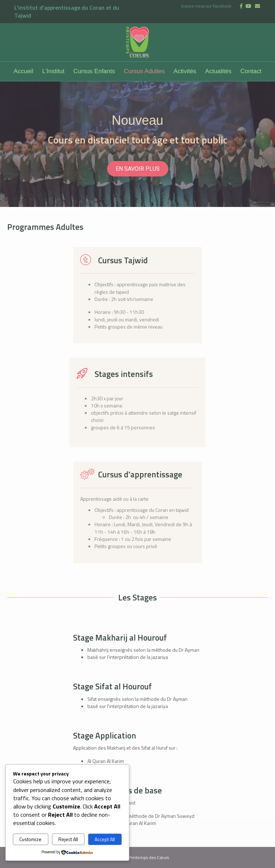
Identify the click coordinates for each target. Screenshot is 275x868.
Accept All (105, 839)
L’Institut (53, 71)
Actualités (218, 71)
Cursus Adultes (144, 71)
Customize (30, 839)
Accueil (23, 71)
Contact (251, 71)
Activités (185, 71)
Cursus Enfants (94, 71)
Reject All (68, 839)
